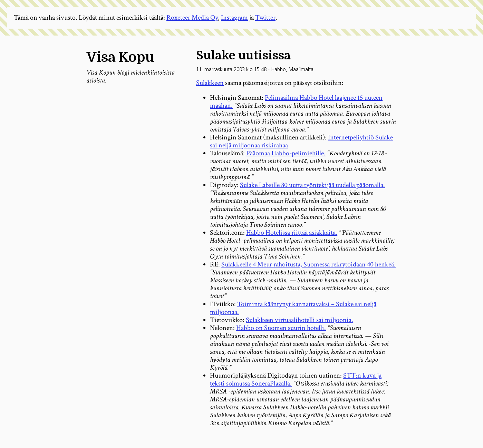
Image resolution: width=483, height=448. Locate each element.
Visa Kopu (120, 57)
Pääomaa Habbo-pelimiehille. (286, 153)
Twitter (265, 18)
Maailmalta (301, 69)
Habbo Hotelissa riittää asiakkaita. (292, 233)
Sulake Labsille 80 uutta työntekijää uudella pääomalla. (312, 185)
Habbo (278, 69)
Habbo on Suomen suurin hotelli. (281, 328)
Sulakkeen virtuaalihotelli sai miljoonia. (300, 320)
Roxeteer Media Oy (192, 18)
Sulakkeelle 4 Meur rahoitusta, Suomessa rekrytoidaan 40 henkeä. (308, 264)
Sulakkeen (210, 83)
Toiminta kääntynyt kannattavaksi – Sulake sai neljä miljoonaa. (293, 308)
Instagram (234, 18)
